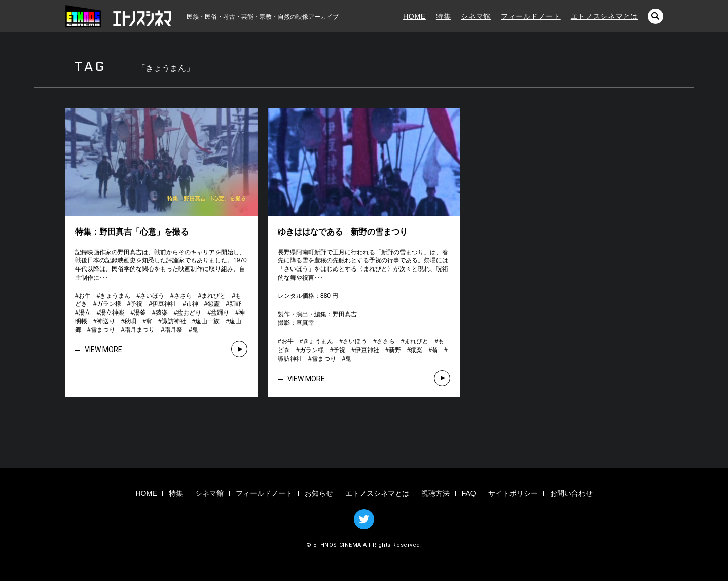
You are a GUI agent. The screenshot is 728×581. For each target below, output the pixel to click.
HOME (414, 16)
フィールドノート (531, 16)
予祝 (136, 304)
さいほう (152, 296)
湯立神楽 (112, 313)
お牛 (85, 296)
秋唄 (130, 321)
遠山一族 (207, 321)
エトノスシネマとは (604, 16)
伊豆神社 (164, 304)
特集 (443, 16)
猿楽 (162, 313)
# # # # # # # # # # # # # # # (363, 350)
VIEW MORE (103, 350)
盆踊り (220, 313)
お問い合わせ (571, 493)
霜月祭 (173, 330)
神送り (106, 321)
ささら (183, 296)
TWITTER (364, 519)
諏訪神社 (174, 321)
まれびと (213, 296)
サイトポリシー (513, 493)
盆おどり (189, 313)
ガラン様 (109, 304)
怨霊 (213, 304)
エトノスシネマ (118, 16)
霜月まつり (139, 330)
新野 (235, 304)
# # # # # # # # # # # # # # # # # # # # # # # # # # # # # (161, 313)
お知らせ (319, 493)
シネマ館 (476, 16)
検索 (656, 16)
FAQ (469, 493)
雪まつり (103, 330)
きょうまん (115, 296)
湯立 (85, 313)
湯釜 (140, 313)
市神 (192, 304)
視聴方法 (435, 493)
